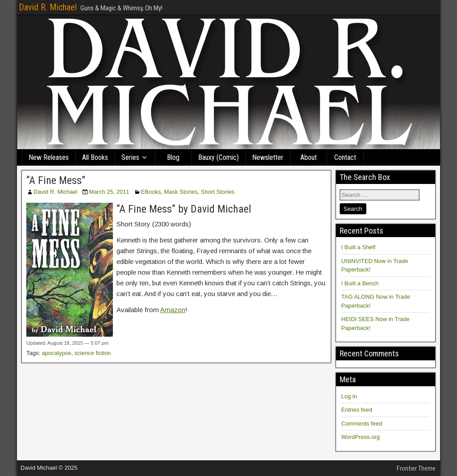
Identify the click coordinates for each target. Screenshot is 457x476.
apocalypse (57, 353)
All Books (95, 157)
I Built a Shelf (359, 247)
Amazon (173, 310)
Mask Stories (181, 192)
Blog (173, 157)
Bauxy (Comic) (218, 157)
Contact (345, 157)
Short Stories (218, 192)
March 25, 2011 (109, 192)
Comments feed (362, 424)
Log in (349, 396)
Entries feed (357, 410)
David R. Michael (48, 7)
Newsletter (268, 157)
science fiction (93, 353)
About (309, 157)
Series (130, 157)
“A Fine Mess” (56, 180)
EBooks (151, 192)
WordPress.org (361, 437)
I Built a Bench (360, 283)
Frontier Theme (416, 468)
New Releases (49, 157)
